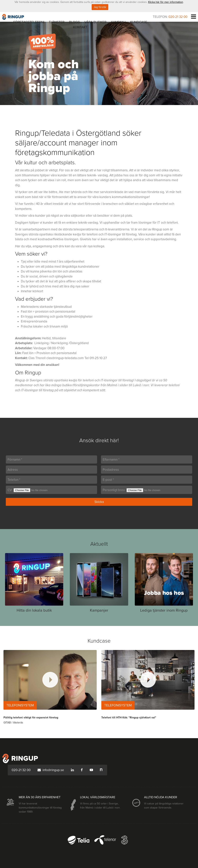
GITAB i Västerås (13, 723)
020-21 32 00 (178, 17)
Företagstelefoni (29, 22)
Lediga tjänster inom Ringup (164, 610)
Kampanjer (99, 610)
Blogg (74, 22)
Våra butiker (95, 22)
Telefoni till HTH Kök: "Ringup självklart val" (129, 718)
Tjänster (57, 22)
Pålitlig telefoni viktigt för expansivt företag (31, 718)
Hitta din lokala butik (34, 610)
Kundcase (139, 22)
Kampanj (118, 22)
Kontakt (80, 27)
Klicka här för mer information (166, 2)
